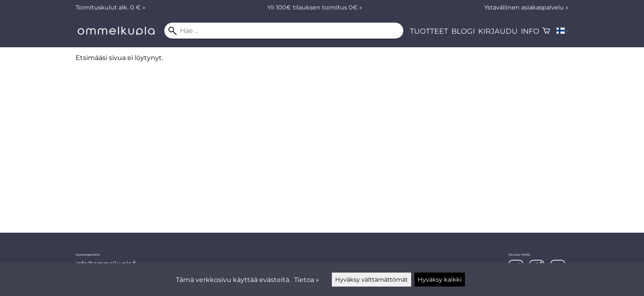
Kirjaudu (498, 31)
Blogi (463, 31)
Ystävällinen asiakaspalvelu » (526, 7)
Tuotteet (429, 31)
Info (530, 31)
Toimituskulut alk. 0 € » (110, 7)
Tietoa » (307, 280)
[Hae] (284, 31)
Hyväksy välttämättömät (371, 280)
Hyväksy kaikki (440, 280)
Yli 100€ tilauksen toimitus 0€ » (315, 7)
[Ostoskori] (546, 31)
